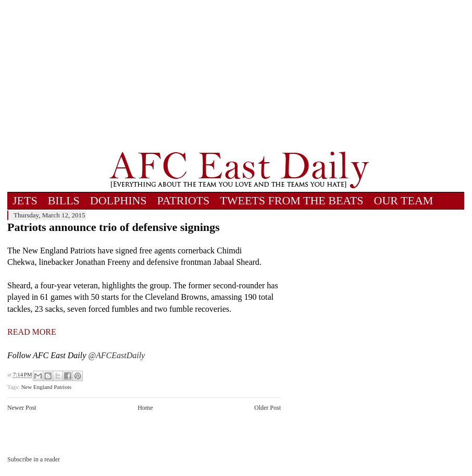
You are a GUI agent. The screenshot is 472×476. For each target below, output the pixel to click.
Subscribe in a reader (34, 459)
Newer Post (22, 408)
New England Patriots (46, 387)
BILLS (64, 200)
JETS (25, 200)
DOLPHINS (119, 200)
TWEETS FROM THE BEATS (291, 200)
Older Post (268, 408)
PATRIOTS (184, 200)
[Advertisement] (239, 76)
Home (145, 408)
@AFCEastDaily (116, 355)
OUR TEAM (404, 200)
